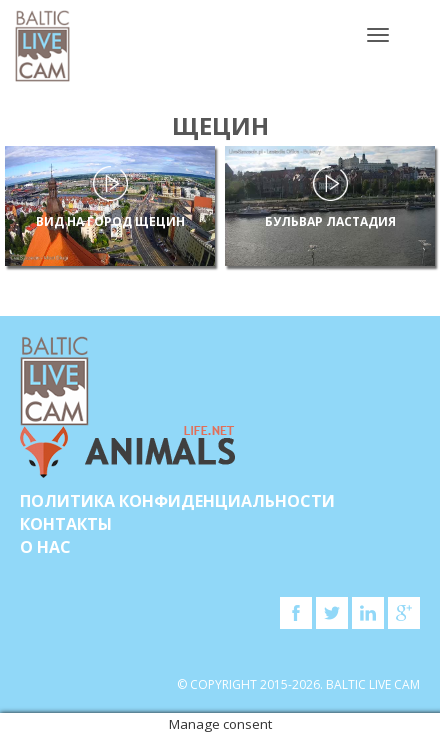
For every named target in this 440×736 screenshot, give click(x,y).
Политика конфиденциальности (177, 501)
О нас (45, 547)
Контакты (66, 524)
